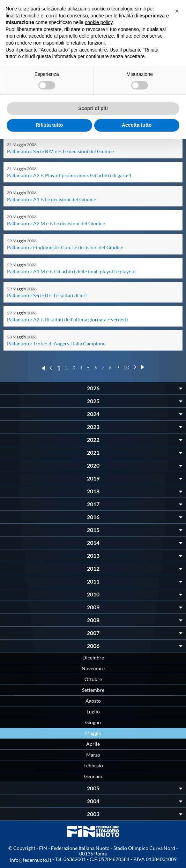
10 (126, 367)
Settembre (93, 690)
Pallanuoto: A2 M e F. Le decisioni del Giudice (56, 223)
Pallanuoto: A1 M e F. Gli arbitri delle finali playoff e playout (72, 271)
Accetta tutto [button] (137, 125)
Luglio (93, 711)
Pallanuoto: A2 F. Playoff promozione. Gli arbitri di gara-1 (69, 175)
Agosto (93, 701)
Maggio (93, 733)
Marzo (93, 755)
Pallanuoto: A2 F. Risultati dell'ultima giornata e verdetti (68, 319)
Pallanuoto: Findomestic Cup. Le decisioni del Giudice (65, 247)
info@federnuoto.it (31, 860)
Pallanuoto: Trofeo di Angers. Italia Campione (56, 343)
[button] (177, 11)
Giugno (93, 722)
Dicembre (93, 658)
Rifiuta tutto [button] (49, 125)
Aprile (93, 744)
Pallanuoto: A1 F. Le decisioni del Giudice (51, 199)
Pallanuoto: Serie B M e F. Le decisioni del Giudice (60, 151)
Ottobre (93, 679)
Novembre (93, 668)
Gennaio (93, 776)
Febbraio (93, 765)
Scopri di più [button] (93, 108)
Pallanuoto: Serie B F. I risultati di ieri (47, 295)
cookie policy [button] (99, 22)
